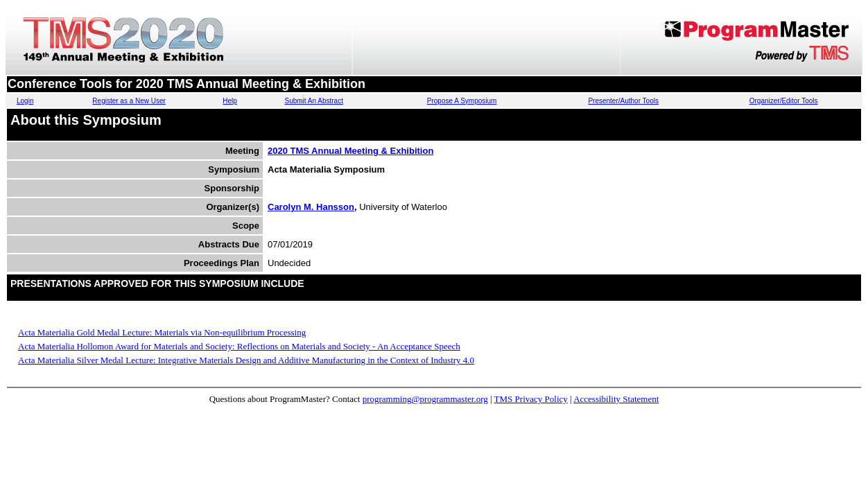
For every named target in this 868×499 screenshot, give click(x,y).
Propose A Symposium (462, 101)
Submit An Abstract (314, 101)
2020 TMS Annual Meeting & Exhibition (350, 151)
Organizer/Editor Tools (784, 101)
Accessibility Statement (616, 399)
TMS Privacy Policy (531, 399)
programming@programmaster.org (425, 399)
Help (230, 101)
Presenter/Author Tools (623, 101)
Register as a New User (129, 101)
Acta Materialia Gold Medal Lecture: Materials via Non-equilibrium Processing (162, 332)
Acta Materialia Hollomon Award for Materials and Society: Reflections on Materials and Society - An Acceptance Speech (239, 346)
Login (25, 101)
